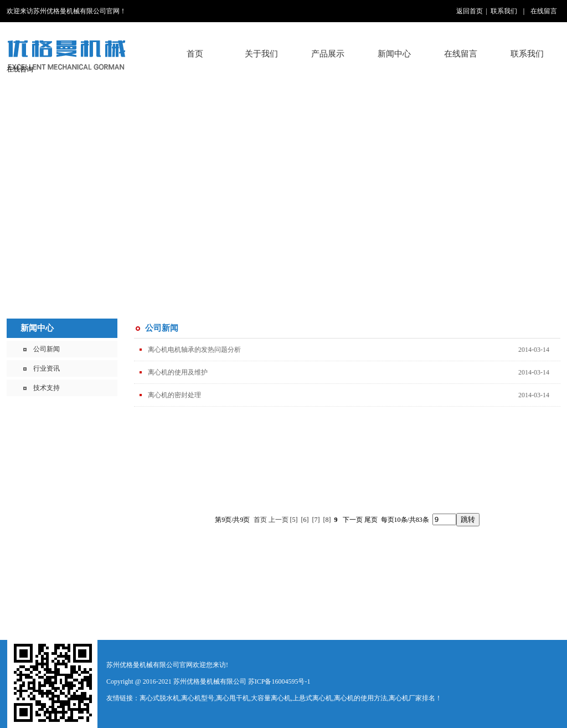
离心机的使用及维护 (178, 372)
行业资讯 (47, 368)
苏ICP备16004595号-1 (279, 681)
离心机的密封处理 (174, 395)
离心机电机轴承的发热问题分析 (194, 350)
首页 (195, 54)
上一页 (279, 520)
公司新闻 (47, 349)
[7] (316, 520)
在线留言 (544, 11)
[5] (294, 520)
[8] (327, 520)
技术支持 (47, 388)
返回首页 (470, 11)
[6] (305, 520)
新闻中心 (37, 328)
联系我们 (504, 11)
